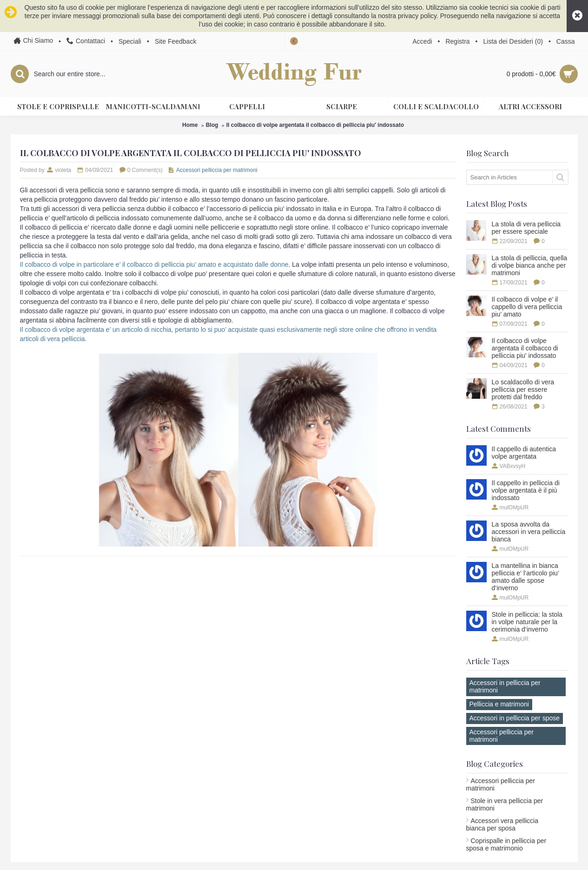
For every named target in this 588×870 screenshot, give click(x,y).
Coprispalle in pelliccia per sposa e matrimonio (506, 844)
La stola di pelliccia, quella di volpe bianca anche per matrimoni (530, 265)
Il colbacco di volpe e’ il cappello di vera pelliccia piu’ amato (527, 307)
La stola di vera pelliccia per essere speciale (526, 228)
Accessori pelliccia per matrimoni (502, 736)
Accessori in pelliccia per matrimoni (505, 686)
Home (190, 125)
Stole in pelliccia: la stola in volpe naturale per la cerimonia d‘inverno (527, 622)
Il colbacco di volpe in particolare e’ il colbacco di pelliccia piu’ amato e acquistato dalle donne (154, 264)
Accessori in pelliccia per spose (515, 718)
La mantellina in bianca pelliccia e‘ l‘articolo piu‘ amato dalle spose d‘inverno (526, 577)
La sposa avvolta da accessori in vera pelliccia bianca (529, 532)
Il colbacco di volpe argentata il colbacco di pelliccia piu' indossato (315, 125)
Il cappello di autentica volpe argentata (524, 453)
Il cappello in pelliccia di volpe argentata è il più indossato (526, 490)
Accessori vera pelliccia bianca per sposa (502, 824)
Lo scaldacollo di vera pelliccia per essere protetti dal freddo (523, 389)
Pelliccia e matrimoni (499, 704)
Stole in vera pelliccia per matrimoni (505, 804)
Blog (212, 125)
